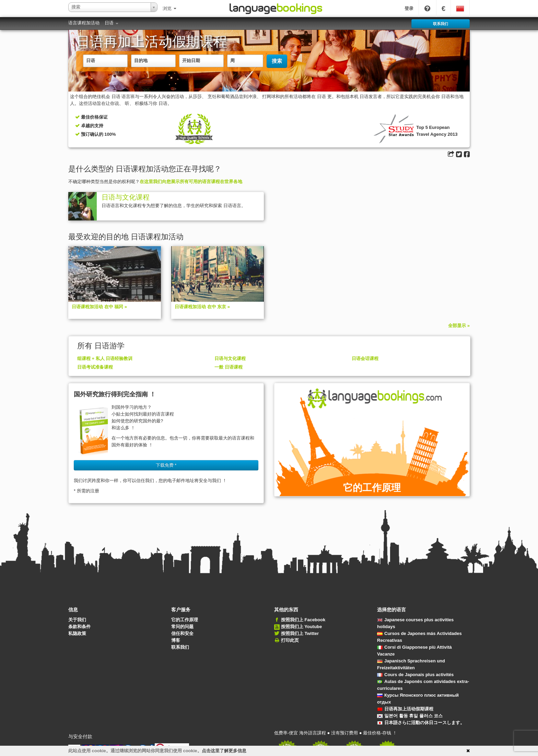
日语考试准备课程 (95, 367)
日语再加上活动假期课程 (405, 709)
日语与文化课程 (126, 197)
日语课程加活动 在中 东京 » (202, 307)
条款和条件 (79, 627)
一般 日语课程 (229, 367)
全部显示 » (459, 326)
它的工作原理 (185, 620)
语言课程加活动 (84, 23)
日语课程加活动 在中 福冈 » (99, 307)
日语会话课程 (365, 358)
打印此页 (290, 640)
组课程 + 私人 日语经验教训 (105, 358)
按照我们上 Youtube (302, 627)
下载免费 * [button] (166, 465)
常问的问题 (182, 627)
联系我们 (180, 647)
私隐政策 (77, 633)
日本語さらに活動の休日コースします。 (421, 723)
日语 (112, 23)
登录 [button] (409, 8)
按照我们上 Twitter (300, 633)
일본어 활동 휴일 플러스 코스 (410, 716)
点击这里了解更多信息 (224, 751)
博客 (176, 640)
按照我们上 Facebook (303, 620)
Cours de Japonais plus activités (415, 675)
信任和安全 (182, 633)
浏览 (169, 8)
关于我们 (77, 620)
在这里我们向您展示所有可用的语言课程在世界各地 (191, 182)
